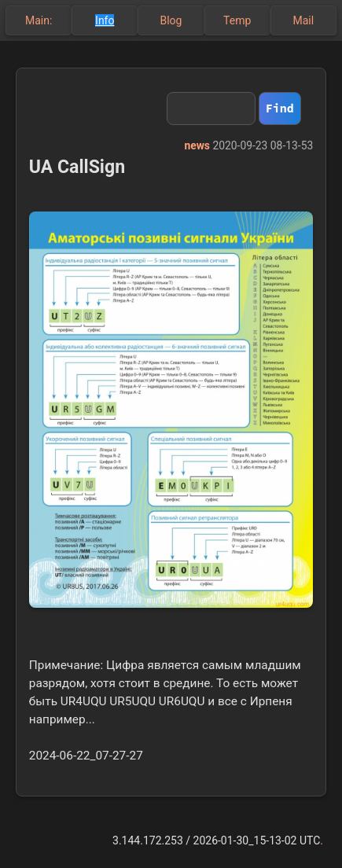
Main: (39, 20)
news (197, 145)
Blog (171, 20)
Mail (304, 20)
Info (105, 20)
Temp (237, 20)
